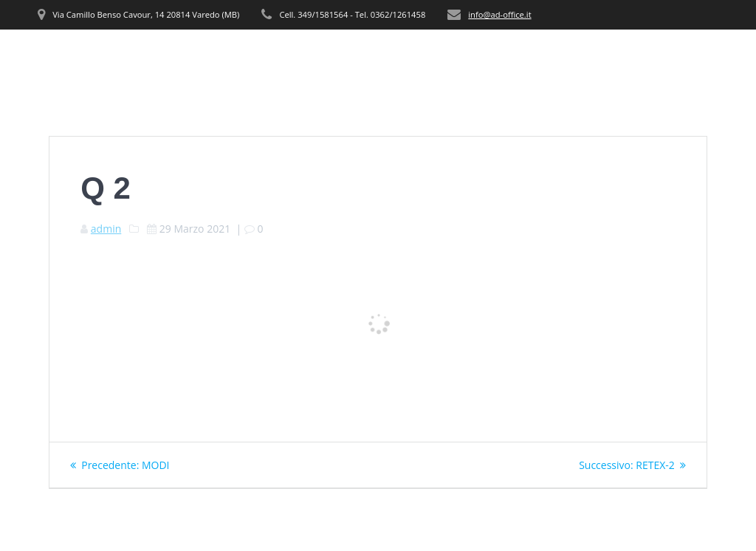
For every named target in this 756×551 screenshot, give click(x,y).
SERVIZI (435, 57)
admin (106, 229)
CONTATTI (693, 57)
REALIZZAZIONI (604, 57)
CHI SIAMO (367, 57)
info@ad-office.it (499, 14)
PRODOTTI (503, 57)
